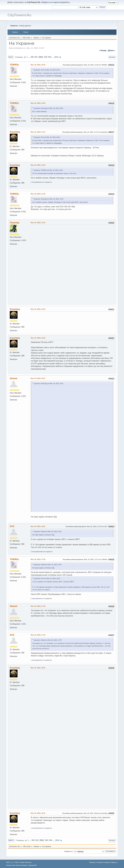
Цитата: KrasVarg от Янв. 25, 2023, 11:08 (49, 199)
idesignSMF (33, 865)
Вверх (11, 844)
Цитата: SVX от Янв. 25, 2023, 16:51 (47, 583)
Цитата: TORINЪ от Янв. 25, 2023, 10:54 (48, 170)
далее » (112, 50)
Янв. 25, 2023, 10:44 (38, 65)
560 (32, 57)
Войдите (45, 2)
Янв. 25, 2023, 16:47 (38, 398)
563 (46, 57)
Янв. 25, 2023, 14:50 (38, 329)
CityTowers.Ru (19, 15)
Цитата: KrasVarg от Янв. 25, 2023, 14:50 (49, 404)
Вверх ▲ (115, 862)
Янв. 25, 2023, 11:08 (38, 165)
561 (36, 57)
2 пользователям (37, 556)
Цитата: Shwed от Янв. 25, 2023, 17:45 (48, 644)
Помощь (92, 862)
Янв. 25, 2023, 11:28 (38, 194)
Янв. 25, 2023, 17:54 (38, 639)
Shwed (13, 398)
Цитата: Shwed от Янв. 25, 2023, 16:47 (48, 536)
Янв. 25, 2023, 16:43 (38, 358)
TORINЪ (14, 65)
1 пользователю (36, 182)
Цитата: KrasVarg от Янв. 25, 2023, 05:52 (49, 108)
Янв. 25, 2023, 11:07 (38, 132)
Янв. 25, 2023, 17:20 (38, 564)
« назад (103, 50)
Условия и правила (103, 862)
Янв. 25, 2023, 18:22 (38, 672)
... (29, 57)
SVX (12, 530)
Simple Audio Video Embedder (17, 865)
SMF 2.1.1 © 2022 (12, 862)
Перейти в (68, 855)
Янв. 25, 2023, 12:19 (38, 223)
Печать (112, 57)
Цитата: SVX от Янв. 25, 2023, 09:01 (47, 70)
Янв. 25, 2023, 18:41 (38, 816)
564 (50, 57)
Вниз (11, 57)
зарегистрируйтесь (62, 2)
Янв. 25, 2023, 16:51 (38, 531)
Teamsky (15, 223)
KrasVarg (15, 132)
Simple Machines (26, 862)
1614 (56, 57)
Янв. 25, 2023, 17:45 (38, 610)
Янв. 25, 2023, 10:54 (38, 103)
